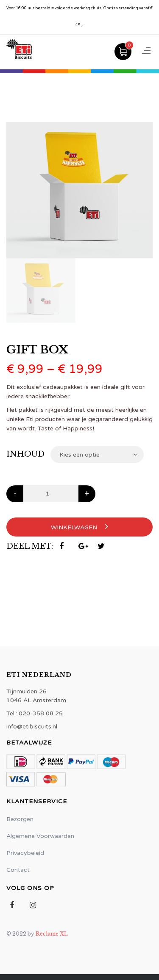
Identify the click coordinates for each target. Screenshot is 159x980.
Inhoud (25, 454)
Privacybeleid (25, 853)
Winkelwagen (79, 527)
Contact (18, 870)
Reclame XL (52, 934)
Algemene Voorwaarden (40, 836)
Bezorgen (20, 819)
